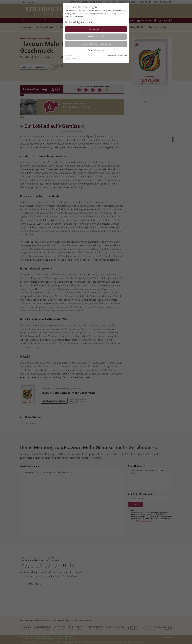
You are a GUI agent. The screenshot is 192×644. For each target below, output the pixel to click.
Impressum (112, 56)
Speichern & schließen (96, 36)
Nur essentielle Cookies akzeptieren (96, 44)
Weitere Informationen (96, 50)
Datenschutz (122, 56)
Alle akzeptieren (96, 29)
